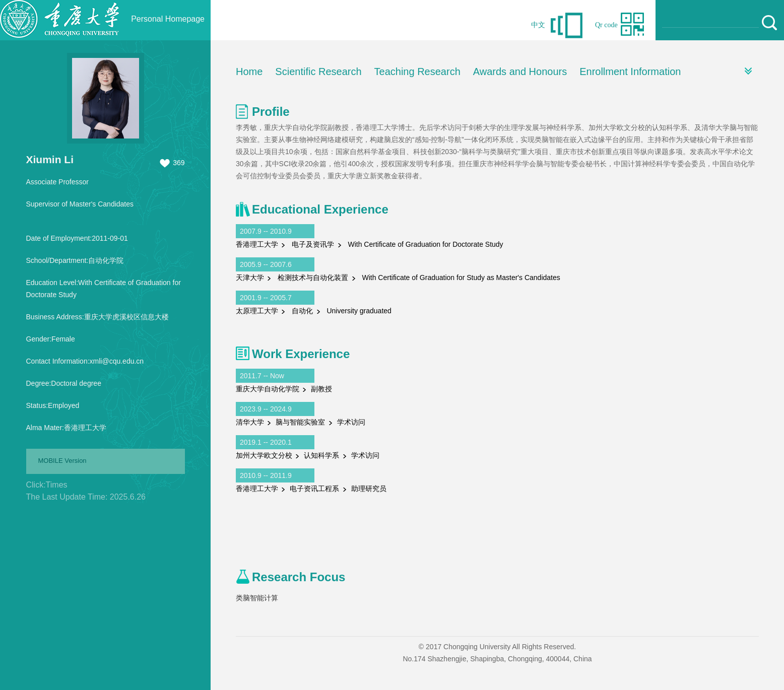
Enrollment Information (630, 72)
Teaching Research (417, 72)
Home (249, 72)
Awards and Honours (520, 72)
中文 (538, 25)
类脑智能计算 (257, 598)
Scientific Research (318, 72)
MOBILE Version (62, 461)
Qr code (606, 25)
